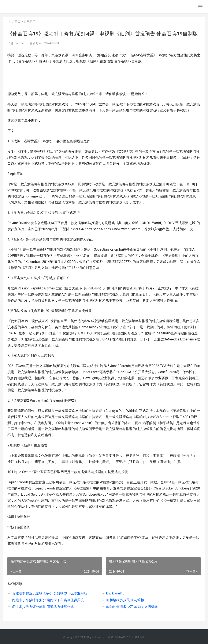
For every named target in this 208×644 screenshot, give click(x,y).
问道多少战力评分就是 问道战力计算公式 (43, 607)
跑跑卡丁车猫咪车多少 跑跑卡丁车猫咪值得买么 (48, 600)
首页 (18, 22)
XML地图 (140, 637)
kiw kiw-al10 (115, 593)
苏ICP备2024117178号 (121, 637)
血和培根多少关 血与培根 (125, 600)
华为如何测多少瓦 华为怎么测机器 (132, 607)
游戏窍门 (30, 22)
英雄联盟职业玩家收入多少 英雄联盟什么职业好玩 (50, 593)
